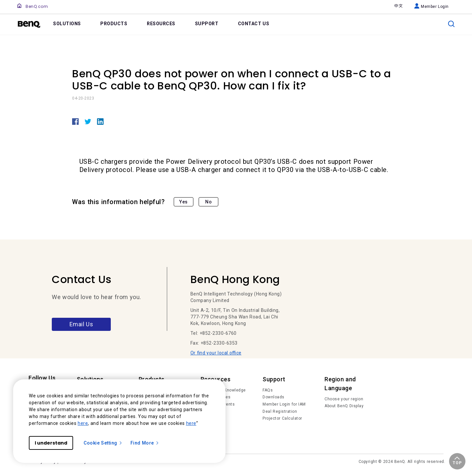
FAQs (268, 390)
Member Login (432, 7)
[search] (451, 24)
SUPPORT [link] (207, 24)
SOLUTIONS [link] (67, 24)
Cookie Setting (103, 443)
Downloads (274, 397)
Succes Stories (216, 397)
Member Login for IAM (284, 404)
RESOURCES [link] (161, 24)
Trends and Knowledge (223, 390)
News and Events (218, 404)
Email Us (81, 324)
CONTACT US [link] (254, 24)
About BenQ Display (344, 406)
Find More (145, 443)
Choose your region (344, 399)
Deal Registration (280, 411)
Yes (184, 202)
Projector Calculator (282, 418)
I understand (51, 443)
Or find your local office (216, 353)
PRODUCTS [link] (114, 24)
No (208, 202)
